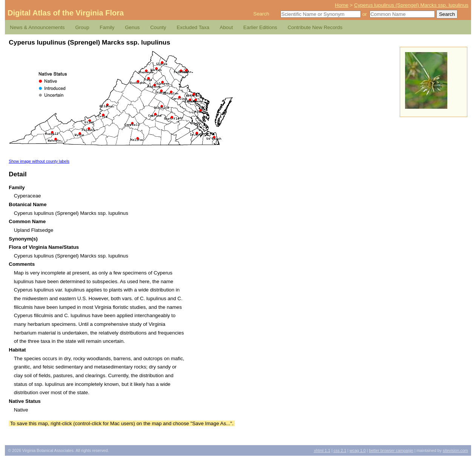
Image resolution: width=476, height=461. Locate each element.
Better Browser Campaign (391, 450)
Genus (132, 27)
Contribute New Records (315, 27)
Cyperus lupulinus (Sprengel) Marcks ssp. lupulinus (411, 5)
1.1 (322, 450)
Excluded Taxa (193, 27)
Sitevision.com (455, 450)
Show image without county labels (39, 161)
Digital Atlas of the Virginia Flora (66, 13)
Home (342, 5)
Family (107, 27)
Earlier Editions (260, 27)
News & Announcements (37, 27)
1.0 (358, 450)
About (226, 27)
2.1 (340, 450)
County (158, 27)
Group (82, 27)
